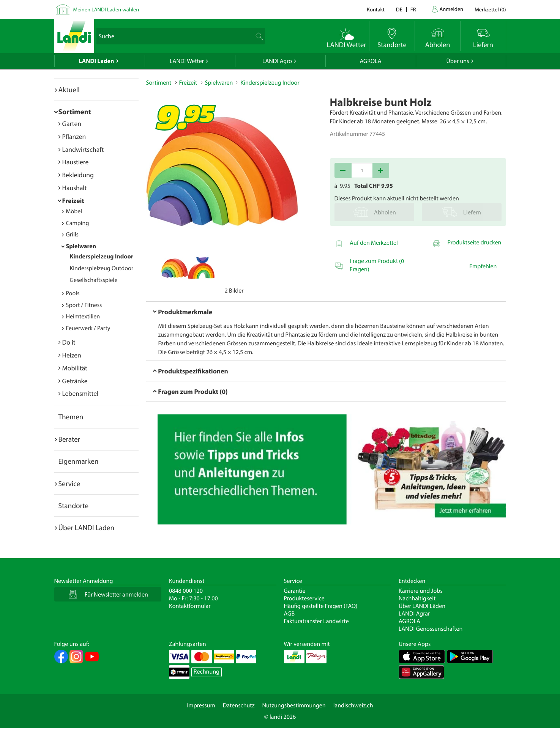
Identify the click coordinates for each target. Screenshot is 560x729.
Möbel (74, 211)
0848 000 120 (186, 591)
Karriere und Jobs (421, 591)
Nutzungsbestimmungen (294, 705)
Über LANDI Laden (87, 527)
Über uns (457, 61)
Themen (71, 417)
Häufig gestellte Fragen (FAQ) (321, 606)
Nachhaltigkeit (417, 598)
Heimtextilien (83, 316)
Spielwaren (81, 246)
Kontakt (376, 9)
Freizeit (73, 201)
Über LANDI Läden (422, 606)
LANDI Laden (97, 61)
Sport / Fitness (84, 305)
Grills (72, 235)
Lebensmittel (80, 393)
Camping (78, 223)
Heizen (72, 355)
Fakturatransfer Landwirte (316, 621)
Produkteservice (304, 598)
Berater (69, 439)
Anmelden (452, 9)
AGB (289, 614)
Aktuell (69, 90)
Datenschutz (239, 705)
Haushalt (75, 188)
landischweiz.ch (353, 705)
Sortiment (75, 112)
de (399, 9)
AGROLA (371, 61)
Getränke (75, 381)
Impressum (201, 705)
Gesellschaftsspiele (94, 280)
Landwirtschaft (83, 149)
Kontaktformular (190, 606)
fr (413, 9)
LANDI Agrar (414, 614)
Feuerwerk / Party (88, 328)
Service (69, 483)
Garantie (295, 591)
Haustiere (76, 162)
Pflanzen (74, 136)
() (490, 9)
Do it (69, 342)
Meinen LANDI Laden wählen (106, 9)
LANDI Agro (277, 61)
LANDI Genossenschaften (431, 629)
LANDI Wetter (187, 61)
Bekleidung (78, 175)
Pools (73, 293)
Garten (72, 124)
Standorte (74, 505)
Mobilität (75, 368)
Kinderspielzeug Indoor (102, 257)
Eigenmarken (79, 461)
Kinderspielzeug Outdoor (102, 268)
